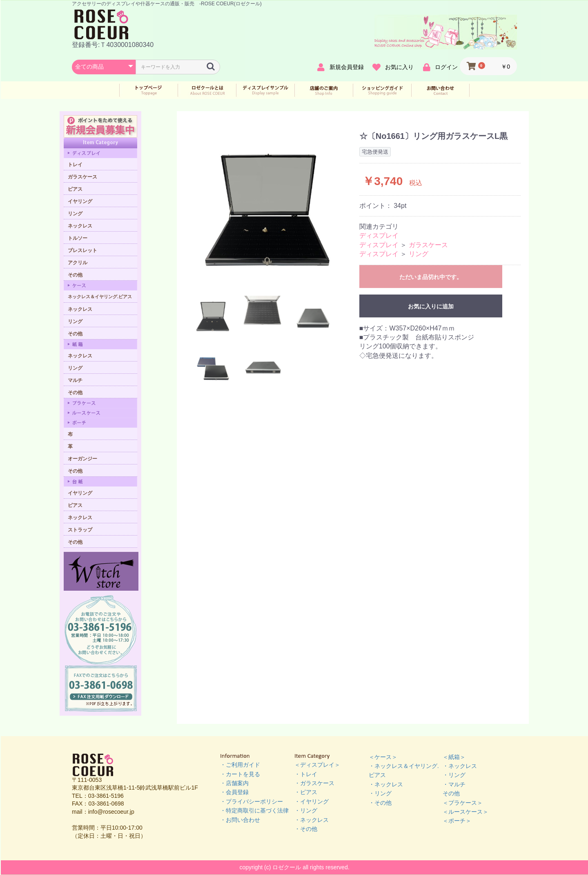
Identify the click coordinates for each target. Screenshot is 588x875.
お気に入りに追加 (431, 306)
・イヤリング (312, 801)
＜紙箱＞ (454, 757)
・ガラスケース (314, 783)
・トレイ (306, 774)
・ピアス (306, 792)
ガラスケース (428, 245)
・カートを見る (240, 774)
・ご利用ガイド (240, 765)
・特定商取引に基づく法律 (254, 810)
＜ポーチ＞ (457, 821)
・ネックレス (312, 820)
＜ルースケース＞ (465, 812)
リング (419, 254)
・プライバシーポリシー (252, 801)
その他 (451, 793)
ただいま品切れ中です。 (431, 277)
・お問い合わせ (240, 820)
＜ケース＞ (383, 757)
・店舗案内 (234, 783)
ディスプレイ (379, 235)
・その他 (306, 829)
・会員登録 (234, 792)
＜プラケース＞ (463, 803)
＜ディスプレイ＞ (317, 765)
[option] (269, 208)
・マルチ (454, 784)
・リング (306, 810)
